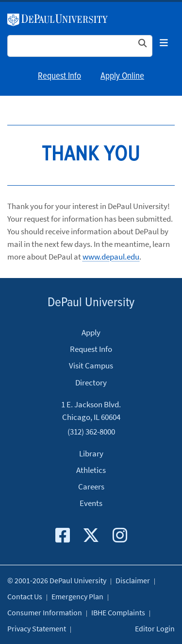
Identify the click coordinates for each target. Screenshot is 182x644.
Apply (91, 332)
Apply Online (122, 76)
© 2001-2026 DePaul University (57, 580)
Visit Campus (91, 366)
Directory (91, 383)
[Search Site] (80, 46)
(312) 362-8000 (91, 431)
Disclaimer (133, 580)
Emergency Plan (77, 596)
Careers (91, 487)
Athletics (91, 470)
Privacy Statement (37, 628)
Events (91, 503)
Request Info (59, 76)
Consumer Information (45, 612)
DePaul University (58, 20)
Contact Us (25, 596)
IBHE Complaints (118, 612)
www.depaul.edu (111, 257)
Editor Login (155, 628)
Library (91, 453)
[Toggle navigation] (164, 43)
